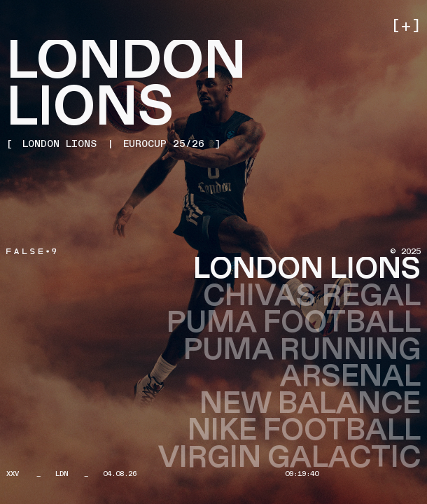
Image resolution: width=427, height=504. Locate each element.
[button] (405, 27)
